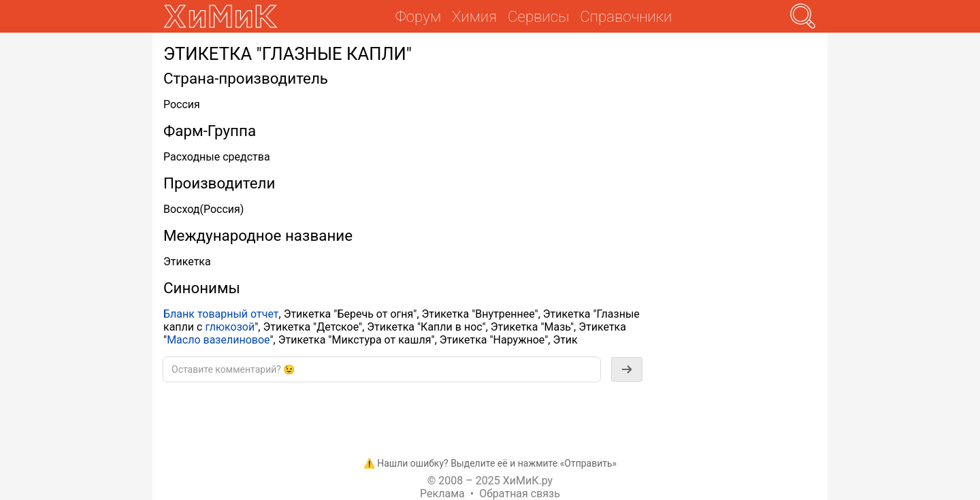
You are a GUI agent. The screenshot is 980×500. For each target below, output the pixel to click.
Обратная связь (520, 494)
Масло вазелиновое (218, 340)
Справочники (626, 16)
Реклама (442, 494)
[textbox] (382, 369)
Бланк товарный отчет (221, 314)
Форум (418, 16)
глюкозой (230, 327)
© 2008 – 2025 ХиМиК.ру (490, 481)
